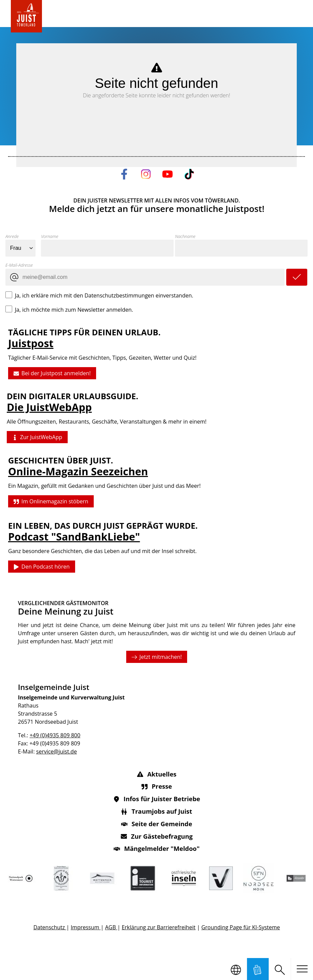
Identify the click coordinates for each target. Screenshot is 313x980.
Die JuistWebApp (49, 408)
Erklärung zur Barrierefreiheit (158, 927)
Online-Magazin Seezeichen (78, 471)
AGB (111, 927)
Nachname (185, 236)
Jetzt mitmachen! (156, 656)
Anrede (12, 236)
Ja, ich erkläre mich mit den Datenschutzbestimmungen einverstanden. (104, 295)
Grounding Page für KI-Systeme (240, 927)
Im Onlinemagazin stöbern (51, 501)
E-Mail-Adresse (19, 265)
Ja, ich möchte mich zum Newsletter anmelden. (74, 309)
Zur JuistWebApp (37, 437)
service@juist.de (56, 751)
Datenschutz (50, 927)
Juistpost (31, 343)
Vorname (50, 236)
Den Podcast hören (42, 567)
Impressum (85, 927)
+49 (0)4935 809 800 (55, 735)
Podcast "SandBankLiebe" (74, 537)
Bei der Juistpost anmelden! (52, 374)
